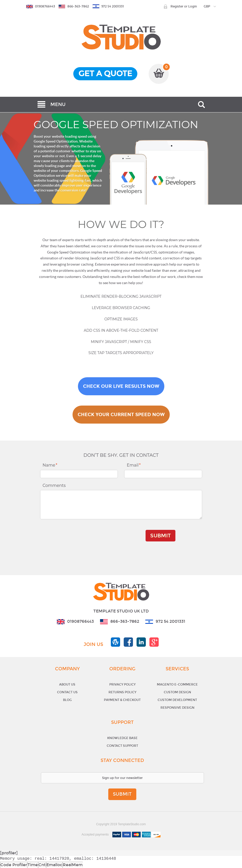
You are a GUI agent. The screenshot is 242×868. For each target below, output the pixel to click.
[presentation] (106, 533)
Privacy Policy (122, 685)
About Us (67, 685)
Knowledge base (122, 738)
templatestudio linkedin (141, 642)
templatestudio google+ (154, 642)
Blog (67, 700)
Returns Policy (122, 692)
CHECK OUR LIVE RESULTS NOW (121, 386)
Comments (54, 485)
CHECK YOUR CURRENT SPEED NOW (121, 415)
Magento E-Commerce (177, 685)
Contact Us (67, 692)
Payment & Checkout (122, 700)
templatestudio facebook (128, 642)
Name (50, 465)
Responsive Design (177, 708)
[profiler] (9, 853)
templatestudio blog (115, 642)
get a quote (105, 74)
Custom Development (177, 700)
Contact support (122, 746)
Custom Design (177, 692)
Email (134, 465)
